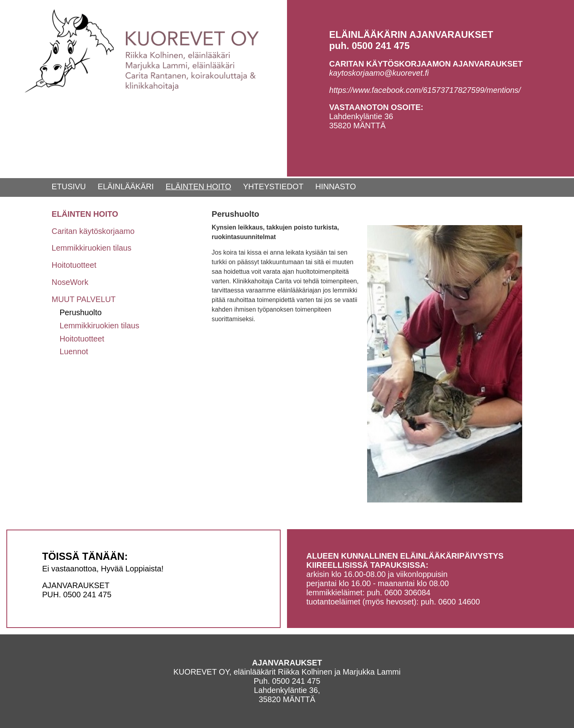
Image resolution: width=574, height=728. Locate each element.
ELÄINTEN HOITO (198, 186)
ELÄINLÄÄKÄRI (126, 186)
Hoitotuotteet (74, 265)
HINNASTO (336, 186)
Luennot (74, 351)
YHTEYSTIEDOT (273, 186)
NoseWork (70, 282)
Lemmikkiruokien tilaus (92, 248)
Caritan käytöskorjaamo (93, 231)
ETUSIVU (69, 186)
